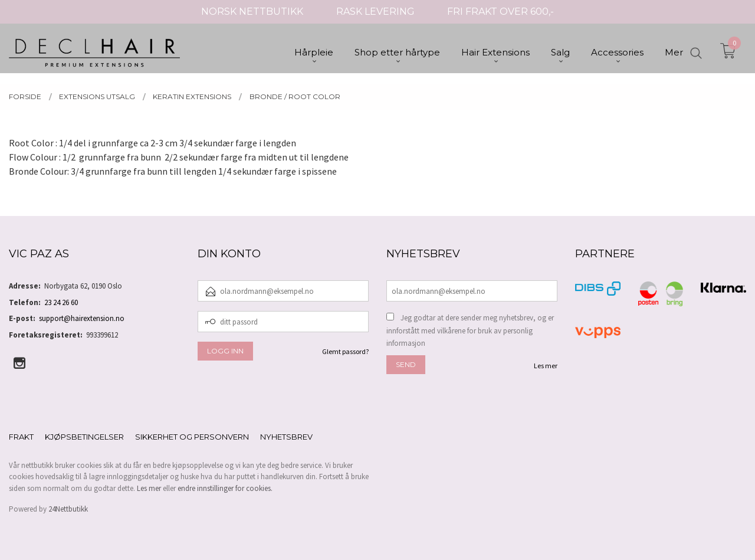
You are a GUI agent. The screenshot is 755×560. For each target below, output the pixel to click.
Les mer (546, 366)
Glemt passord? (345, 351)
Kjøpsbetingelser (84, 437)
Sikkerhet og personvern (192, 437)
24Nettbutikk (68, 509)
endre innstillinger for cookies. (225, 488)
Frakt (21, 437)
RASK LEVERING (375, 12)
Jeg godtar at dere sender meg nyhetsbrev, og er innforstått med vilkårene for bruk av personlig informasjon (470, 330)
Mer (674, 53)
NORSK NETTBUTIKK (252, 12)
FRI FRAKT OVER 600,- (500, 12)
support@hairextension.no (82, 318)
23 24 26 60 (61, 302)
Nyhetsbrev (286, 437)
